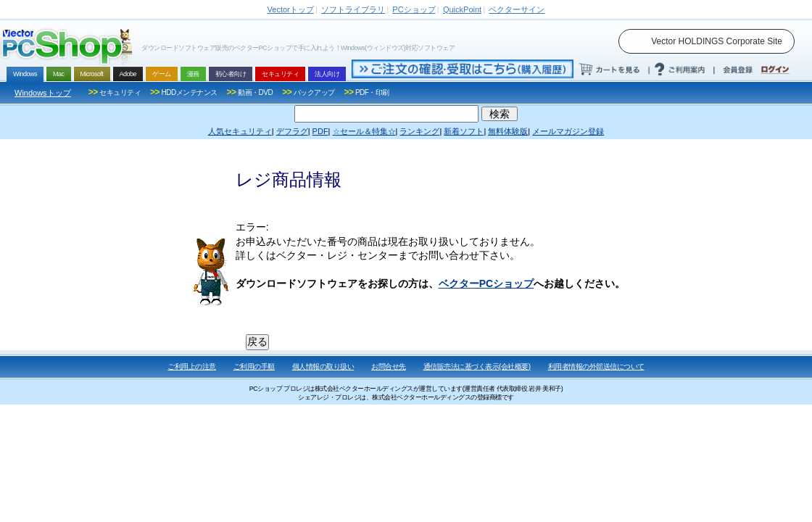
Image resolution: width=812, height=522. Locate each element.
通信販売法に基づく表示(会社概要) (477, 366)
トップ (291, 9)
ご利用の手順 (254, 366)
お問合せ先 (389, 366)
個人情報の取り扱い (323, 366)
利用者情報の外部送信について (596, 366)
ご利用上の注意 (192, 366)
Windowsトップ (43, 93)
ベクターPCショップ (486, 283)
